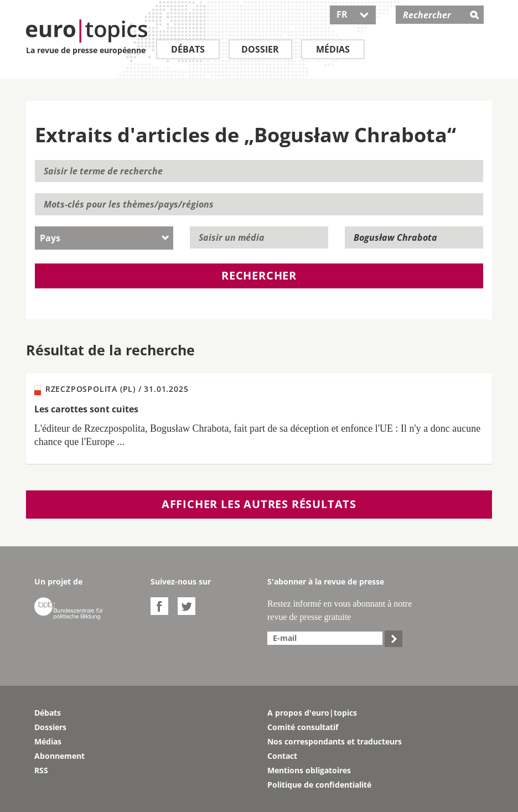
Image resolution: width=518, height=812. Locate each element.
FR (353, 14)
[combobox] (104, 238)
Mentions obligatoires (309, 770)
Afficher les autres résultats (259, 504)
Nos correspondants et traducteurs (335, 741)
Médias (333, 49)
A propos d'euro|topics (312, 713)
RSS (41, 770)
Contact (282, 756)
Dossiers (50, 727)
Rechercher (259, 275)
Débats (188, 49)
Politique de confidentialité (319, 785)
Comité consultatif (303, 727)
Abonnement (59, 756)
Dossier (260, 49)
